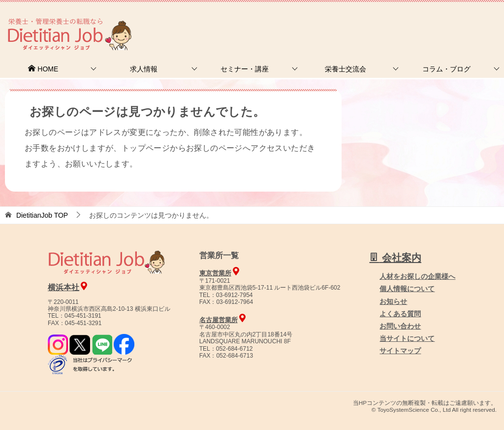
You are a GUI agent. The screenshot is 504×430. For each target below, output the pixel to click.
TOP (42, 215)
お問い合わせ (400, 326)
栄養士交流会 (346, 69)
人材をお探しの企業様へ (438, 21)
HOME (43, 69)
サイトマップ (400, 351)
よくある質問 (400, 314)
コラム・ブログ (446, 69)
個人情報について (407, 289)
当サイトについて (407, 338)
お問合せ (335, 22)
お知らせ (393, 301)
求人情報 (144, 69)
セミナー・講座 (245, 69)
